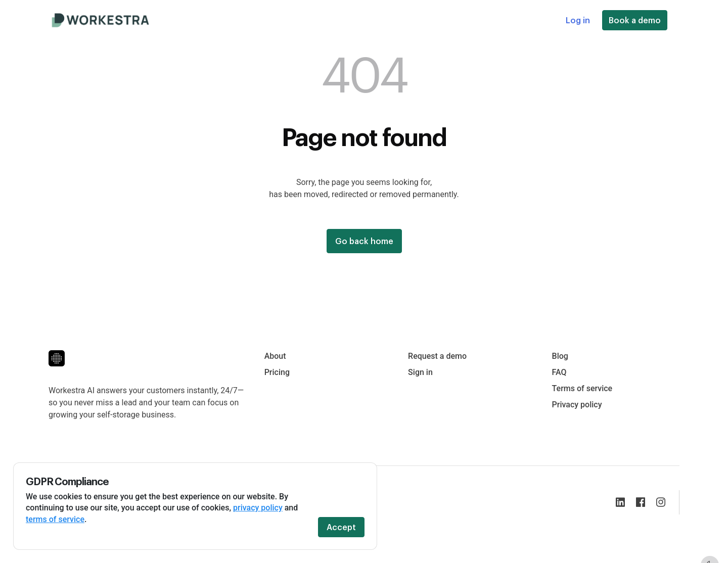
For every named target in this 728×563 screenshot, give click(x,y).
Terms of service (582, 388)
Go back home (364, 241)
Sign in (420, 372)
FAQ (559, 372)
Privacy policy (577, 405)
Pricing (277, 372)
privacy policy (258, 508)
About (275, 356)
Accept (341, 527)
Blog (560, 356)
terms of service (55, 519)
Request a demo (437, 356)
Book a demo (635, 20)
